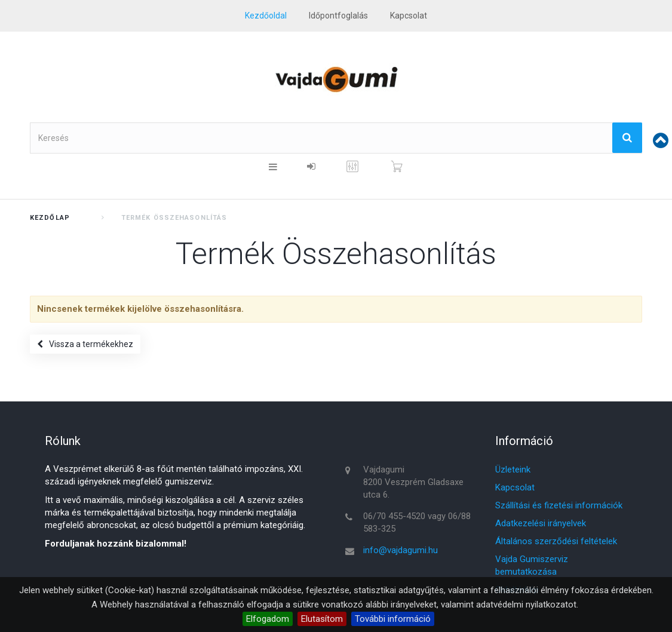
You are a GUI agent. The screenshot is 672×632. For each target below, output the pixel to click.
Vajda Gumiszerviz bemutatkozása (532, 565)
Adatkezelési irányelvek (541, 523)
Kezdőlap (50, 218)
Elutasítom (322, 619)
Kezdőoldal (266, 16)
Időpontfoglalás (338, 16)
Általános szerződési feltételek (556, 541)
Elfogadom (268, 619)
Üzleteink (513, 470)
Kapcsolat (515, 487)
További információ (393, 619)
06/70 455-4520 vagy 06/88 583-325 (417, 522)
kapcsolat (409, 16)
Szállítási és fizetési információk (559, 505)
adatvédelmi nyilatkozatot (526, 605)
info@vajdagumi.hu (401, 550)
